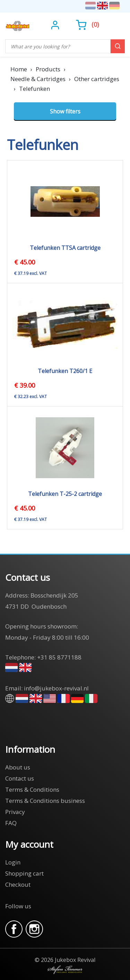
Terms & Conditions (32, 789)
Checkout (18, 884)
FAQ (11, 823)
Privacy (15, 812)
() (87, 24)
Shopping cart (24, 873)
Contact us (20, 778)
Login (13, 862)
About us (18, 767)
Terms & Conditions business (45, 801)
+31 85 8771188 (59, 657)
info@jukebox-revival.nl (56, 688)
